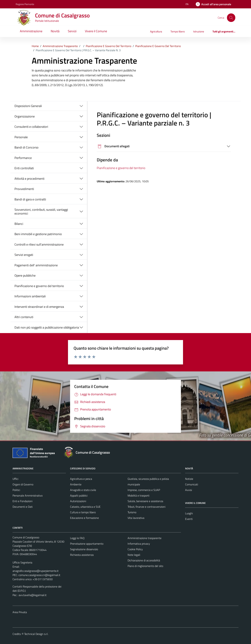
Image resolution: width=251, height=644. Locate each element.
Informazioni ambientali (30, 296)
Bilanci (19, 224)
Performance (23, 158)
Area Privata (20, 612)
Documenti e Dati (23, 507)
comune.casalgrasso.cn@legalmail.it (39, 575)
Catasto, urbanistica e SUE (85, 507)
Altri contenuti (24, 317)
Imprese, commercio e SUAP (144, 490)
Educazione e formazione (84, 518)
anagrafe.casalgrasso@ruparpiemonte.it (36, 571)
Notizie (189, 479)
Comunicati (192, 484)
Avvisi (189, 490)
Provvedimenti (24, 189)
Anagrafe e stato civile (83, 490)
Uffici (15, 479)
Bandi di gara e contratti (30, 199)
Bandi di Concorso (26, 147)
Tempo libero (178, 31)
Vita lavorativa (136, 518)
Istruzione (199, 31)
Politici (16, 490)
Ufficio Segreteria (22, 562)
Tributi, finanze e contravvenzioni (147, 507)
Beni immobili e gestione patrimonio (38, 234)
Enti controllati (24, 168)
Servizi (72, 31)
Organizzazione (25, 116)
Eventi (189, 519)
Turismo (132, 512)
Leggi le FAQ (77, 538)
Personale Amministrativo (28, 496)
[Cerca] (231, 18)
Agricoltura (156, 31)
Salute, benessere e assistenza (145, 501)
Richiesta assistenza (82, 555)
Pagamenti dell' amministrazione (36, 265)
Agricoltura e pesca (81, 479)
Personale (21, 137)
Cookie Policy (135, 549)
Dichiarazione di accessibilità (144, 560)
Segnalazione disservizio (84, 549)
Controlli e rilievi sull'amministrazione (39, 244)
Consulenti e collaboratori (31, 127)
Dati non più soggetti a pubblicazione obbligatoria (47, 327)
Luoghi (189, 513)
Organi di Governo (23, 484)
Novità (55, 31)
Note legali (134, 555)
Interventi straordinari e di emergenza (39, 307)
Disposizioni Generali (28, 106)
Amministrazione (31, 31)
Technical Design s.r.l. (36, 634)
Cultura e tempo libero (83, 512)
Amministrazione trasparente (144, 538)
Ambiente (76, 484)
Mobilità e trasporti (138, 496)
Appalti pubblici (79, 496)
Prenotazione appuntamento (87, 544)
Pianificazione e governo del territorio (39, 286)
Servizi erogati (24, 255)
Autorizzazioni (78, 501)
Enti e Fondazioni (22, 501)
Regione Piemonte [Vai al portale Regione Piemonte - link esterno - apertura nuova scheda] (25, 4)
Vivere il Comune (96, 31)
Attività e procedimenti (29, 179)
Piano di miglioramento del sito (145, 566)
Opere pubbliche (25, 275)
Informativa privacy (139, 544)
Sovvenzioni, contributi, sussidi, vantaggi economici (41, 212)
